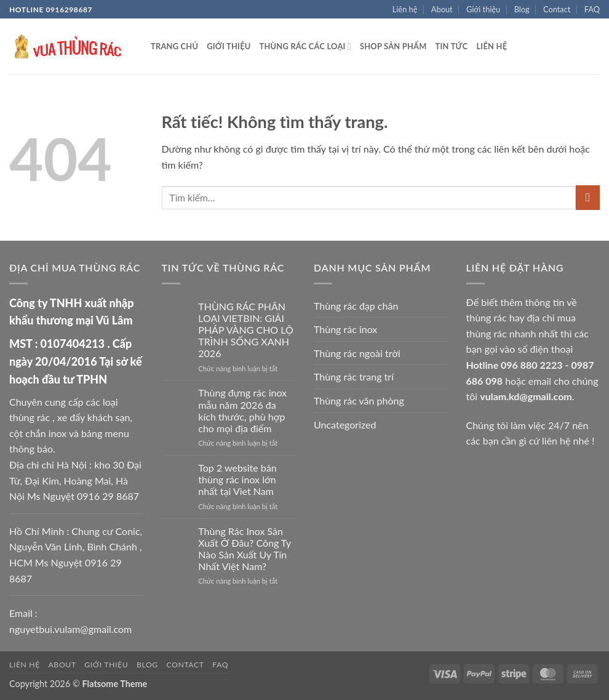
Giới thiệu (483, 9)
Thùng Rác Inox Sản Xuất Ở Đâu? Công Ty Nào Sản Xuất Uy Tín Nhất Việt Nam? (244, 549)
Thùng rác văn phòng (359, 400)
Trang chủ (174, 46)
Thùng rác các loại (305, 46)
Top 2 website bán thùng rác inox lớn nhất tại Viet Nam (237, 479)
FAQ (592, 9)
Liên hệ (405, 9)
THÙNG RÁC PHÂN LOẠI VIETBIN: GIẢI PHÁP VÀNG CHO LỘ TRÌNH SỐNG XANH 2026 (245, 330)
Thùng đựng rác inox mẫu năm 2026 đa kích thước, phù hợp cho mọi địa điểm (242, 410)
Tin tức (452, 46)
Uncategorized (345, 424)
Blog (522, 9)
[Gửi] (588, 197)
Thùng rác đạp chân (356, 306)
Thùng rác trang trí (354, 376)
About (442, 9)
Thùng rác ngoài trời (357, 353)
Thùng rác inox (345, 329)
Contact (557, 9)
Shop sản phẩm (393, 46)
